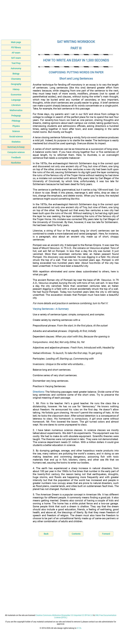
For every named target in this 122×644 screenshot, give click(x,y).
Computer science (16, 152)
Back (46, 534)
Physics (16, 126)
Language (16, 100)
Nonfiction (16, 163)
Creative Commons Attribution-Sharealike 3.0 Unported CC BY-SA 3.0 (64, 615)
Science (16, 131)
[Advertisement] (61, 21)
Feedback (16, 157)
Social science (16, 137)
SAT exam (16, 58)
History (16, 89)
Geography (16, 84)
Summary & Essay (16, 147)
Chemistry (16, 79)
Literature (16, 105)
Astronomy (16, 68)
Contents (76, 534)
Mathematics (16, 110)
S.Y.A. (79, 628)
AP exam (16, 53)
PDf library (16, 47)
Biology (16, 74)
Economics (16, 95)
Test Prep (16, 63)
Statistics (16, 142)
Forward (106, 534)
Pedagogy (16, 116)
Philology (16, 121)
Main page (16, 42)
